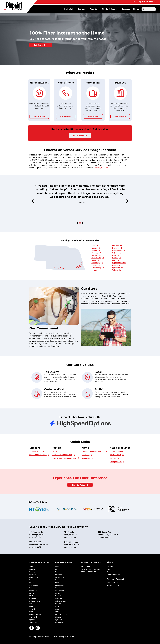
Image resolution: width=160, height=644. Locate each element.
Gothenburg (34, 591)
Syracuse (33, 620)
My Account (85, 567)
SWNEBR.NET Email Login (91, 569)
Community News (113, 572)
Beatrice (33, 575)
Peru (31, 612)
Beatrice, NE (69, 545)
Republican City (35, 614)
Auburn (32, 569)
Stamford (33, 617)
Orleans (32, 604)
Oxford (32, 609)
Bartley (32, 572)
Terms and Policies (114, 575)
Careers (110, 567)
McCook (32, 596)
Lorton (32, 593)
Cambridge (34, 585)
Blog (109, 569)
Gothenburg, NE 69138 (39, 545)
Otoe (31, 607)
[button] (33, 201)
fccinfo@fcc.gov (101, 168)
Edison (32, 588)
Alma (31, 567)
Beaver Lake (34, 580)
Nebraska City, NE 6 (106, 535)
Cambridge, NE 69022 (38, 535)
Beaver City (34, 577)
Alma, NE (68, 535)
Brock (32, 583)
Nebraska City (35, 601)
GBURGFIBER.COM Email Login (92, 572)
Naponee (33, 599)
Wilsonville (33, 622)
